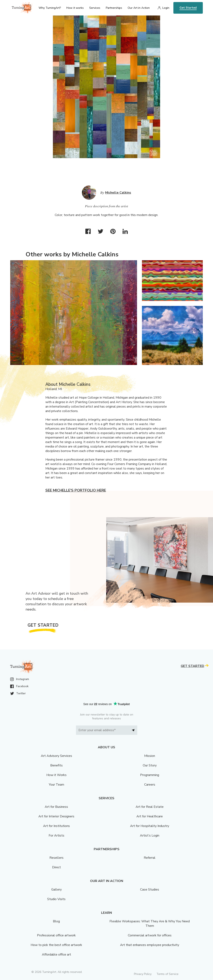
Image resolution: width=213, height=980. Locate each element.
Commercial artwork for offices (150, 935)
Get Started (188, 8)
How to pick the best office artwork (56, 945)
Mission (150, 756)
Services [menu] (95, 8)
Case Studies (150, 890)
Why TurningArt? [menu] (50, 8)
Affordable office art (56, 955)
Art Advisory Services (56, 756)
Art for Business (56, 807)
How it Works (56, 775)
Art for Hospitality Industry (150, 826)
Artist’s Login (150, 836)
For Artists (56, 836)
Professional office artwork (56, 935)
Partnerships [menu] (114, 8)
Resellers (56, 858)
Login (166, 8)
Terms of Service (167, 974)
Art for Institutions (56, 826)
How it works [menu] (75, 8)
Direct (56, 867)
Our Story (150, 765)
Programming (150, 775)
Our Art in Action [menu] (139, 8)
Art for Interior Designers (56, 816)
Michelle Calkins (118, 193)
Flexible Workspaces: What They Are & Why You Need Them (150, 924)
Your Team (56, 785)
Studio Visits (56, 899)
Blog (56, 921)
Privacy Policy (143, 974)
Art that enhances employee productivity (150, 945)
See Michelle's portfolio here (76, 490)
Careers (150, 785)
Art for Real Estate (150, 807)
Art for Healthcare (150, 816)
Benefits (56, 765)
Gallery (56, 890)
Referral (150, 858)
